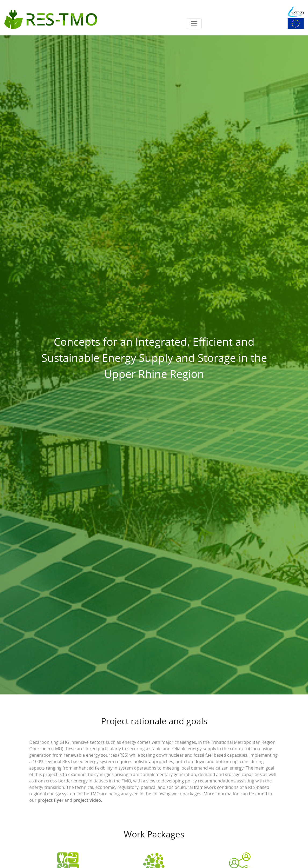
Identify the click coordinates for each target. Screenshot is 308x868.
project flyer (50, 800)
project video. (88, 800)
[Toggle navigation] (194, 24)
